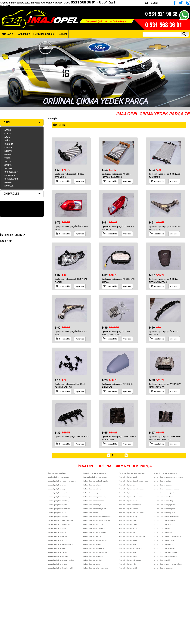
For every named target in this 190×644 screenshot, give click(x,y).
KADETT (8, 148)
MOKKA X (9, 186)
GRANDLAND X (11, 179)
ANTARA (8, 168)
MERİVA (8, 151)
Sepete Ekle (65, 181)
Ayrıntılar (80, 181)
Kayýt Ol (154, 3)
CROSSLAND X (11, 172)
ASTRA (8, 130)
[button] (3, 73)
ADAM (7, 137)
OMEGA (8, 154)
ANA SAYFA (8, 34)
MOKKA (8, 182)
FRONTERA (10, 175)
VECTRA (8, 161)
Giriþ (146, 3)
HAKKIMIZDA (23, 34)
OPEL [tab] (6, 122)
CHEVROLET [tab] (10, 194)
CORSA (8, 134)
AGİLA (7, 141)
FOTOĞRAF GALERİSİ (44, 34)
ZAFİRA (8, 165)
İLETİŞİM (62, 34)
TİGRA (7, 158)
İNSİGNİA (9, 144)
